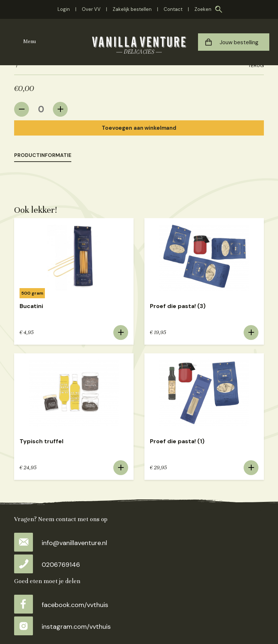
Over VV (91, 9)
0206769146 (47, 565)
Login (64, 9)
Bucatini (31, 306)
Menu (30, 41)
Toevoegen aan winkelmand (139, 128)
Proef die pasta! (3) (178, 306)
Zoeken (203, 9)
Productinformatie (43, 155)
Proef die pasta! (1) (177, 441)
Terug (256, 65)
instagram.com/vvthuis (62, 627)
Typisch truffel (41, 441)
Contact (173, 9)
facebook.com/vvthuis (61, 605)
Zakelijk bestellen (132, 9)
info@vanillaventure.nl (61, 543)
